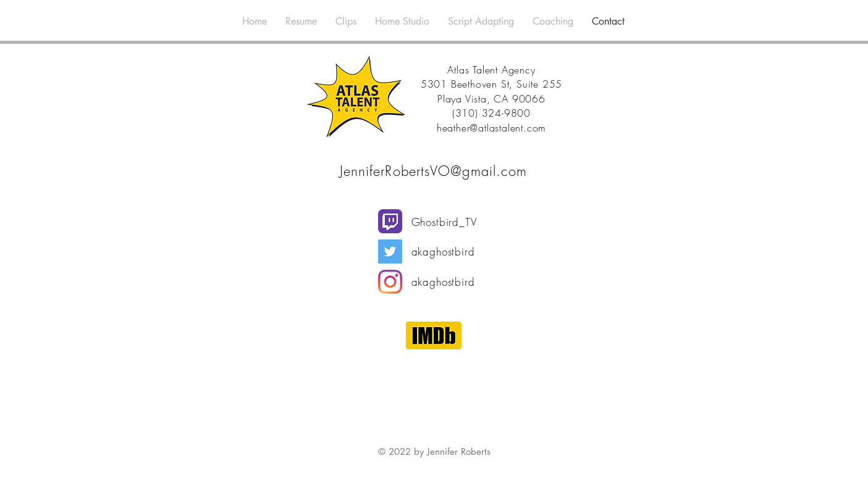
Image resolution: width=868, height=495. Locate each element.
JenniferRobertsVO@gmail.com (434, 171)
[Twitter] (390, 252)
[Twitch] (390, 221)
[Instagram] (390, 282)
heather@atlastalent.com (491, 128)
